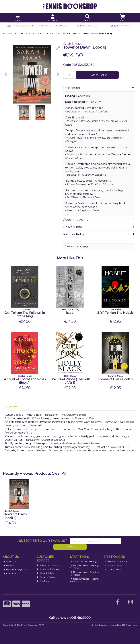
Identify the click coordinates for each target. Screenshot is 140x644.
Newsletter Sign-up (15, 569)
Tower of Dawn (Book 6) (15, 516)
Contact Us (11, 573)
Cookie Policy (113, 569)
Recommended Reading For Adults (84, 580)
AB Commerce (129, 625)
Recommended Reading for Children (84, 567)
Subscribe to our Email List (43, 541)
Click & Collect (46, 573)
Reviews (12, 407)
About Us (10, 561)
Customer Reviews (48, 565)
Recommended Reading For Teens (84, 573)
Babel (70, 313)
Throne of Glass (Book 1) (115, 379)
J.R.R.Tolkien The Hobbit (115, 313)
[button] (58, 48)
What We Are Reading (84, 561)
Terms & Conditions (116, 561)
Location (9, 565)
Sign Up (70, 547)
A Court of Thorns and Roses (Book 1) (25, 381)
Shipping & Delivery (49, 569)
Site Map (43, 581)
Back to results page (78, 246)
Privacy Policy (113, 565)
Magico (103, 625)
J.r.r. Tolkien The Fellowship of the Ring (25, 315)
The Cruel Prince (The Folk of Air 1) (70, 381)
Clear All (59, 474)
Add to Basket (97, 75)
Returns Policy (46, 577)
